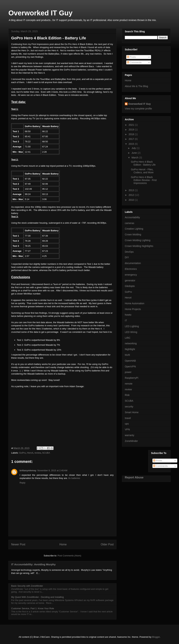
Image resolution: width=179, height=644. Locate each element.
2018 (132, 134)
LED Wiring (131, 332)
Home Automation (135, 303)
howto (128, 315)
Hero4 (30, 453)
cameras (130, 223)
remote (129, 384)
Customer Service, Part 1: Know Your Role (33, 608)
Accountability (132, 217)
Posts (131, 57)
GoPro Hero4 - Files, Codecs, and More (142, 171)
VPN (127, 429)
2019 (132, 130)
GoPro (23, 453)
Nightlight (130, 349)
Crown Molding (133, 234)
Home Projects (133, 309)
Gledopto (130, 286)
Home (63, 544)
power (128, 372)
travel (128, 418)
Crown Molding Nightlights (139, 246)
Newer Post (18, 544)
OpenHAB (130, 361)
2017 (132, 139)
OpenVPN (130, 367)
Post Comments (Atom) (69, 556)
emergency (131, 275)
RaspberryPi (132, 378)
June (134, 153)
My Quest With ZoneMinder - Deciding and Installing (37, 597)
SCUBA (46, 453)
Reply (22, 483)
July (134, 148)
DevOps (129, 252)
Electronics (131, 269)
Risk (127, 395)
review (38, 453)
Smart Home (132, 412)
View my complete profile (138, 109)
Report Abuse (134, 477)
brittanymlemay (28, 470)
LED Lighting (132, 326)
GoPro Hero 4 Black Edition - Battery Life (143, 163)
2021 (132, 125)
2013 (132, 190)
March (135, 158)
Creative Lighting (134, 229)
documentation (133, 263)
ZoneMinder (131, 441)
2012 (132, 195)
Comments (134, 62)
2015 (132, 144)
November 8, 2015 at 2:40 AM (52, 470)
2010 (132, 200)
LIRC (128, 338)
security (129, 407)
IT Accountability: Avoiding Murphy (33, 564)
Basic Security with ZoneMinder (27, 586)
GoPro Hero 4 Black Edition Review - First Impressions (144, 180)
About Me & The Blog (136, 86)
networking (131, 343)
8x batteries (74, 478)
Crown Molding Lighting (138, 240)
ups (127, 424)
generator (130, 280)
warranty (130, 435)
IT (126, 321)
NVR (127, 355)
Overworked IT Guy (40, 13)
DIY (127, 257)
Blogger (156, 637)
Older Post (107, 544)
